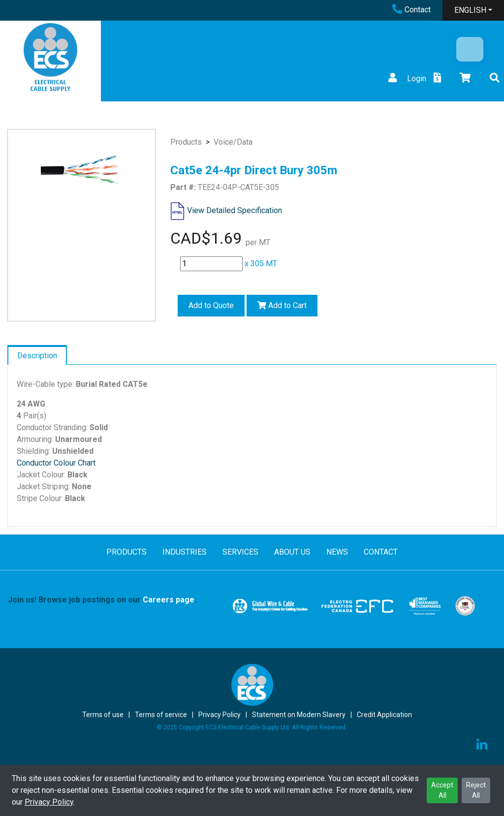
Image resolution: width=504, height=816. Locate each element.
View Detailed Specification (235, 210)
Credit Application (384, 715)
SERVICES (240, 552)
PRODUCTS (126, 552)
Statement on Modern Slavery (299, 715)
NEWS (337, 552)
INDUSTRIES (185, 552)
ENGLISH (470, 10)
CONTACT (381, 552)
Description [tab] (37, 356)
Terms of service (161, 715)
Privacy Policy (49, 802)
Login (406, 78)
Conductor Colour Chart (56, 463)
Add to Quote (211, 305)
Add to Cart (282, 305)
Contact (411, 10)
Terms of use (103, 715)
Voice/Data (233, 142)
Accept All (442, 790)
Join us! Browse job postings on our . (102, 600)
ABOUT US (292, 552)
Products (186, 142)
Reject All (476, 790)
